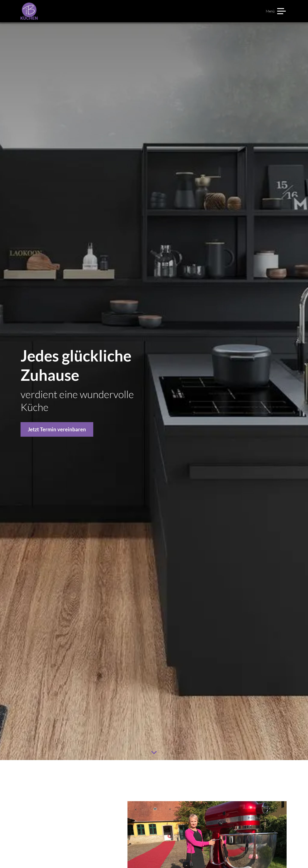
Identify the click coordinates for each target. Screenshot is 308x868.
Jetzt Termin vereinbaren (57, 429)
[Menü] (276, 11)
